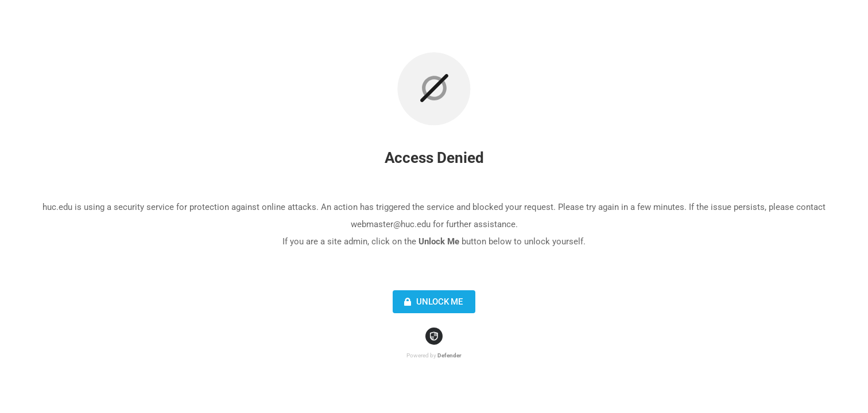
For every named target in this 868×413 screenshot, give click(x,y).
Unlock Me (432, 302)
